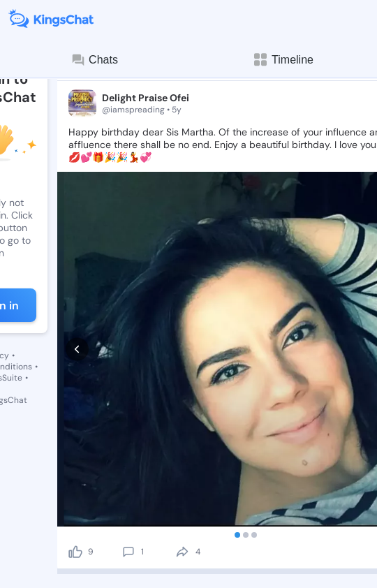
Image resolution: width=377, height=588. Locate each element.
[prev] (77, 350)
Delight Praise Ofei (146, 98)
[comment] (128, 552)
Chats (94, 60)
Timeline (283, 60)
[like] (75, 552)
